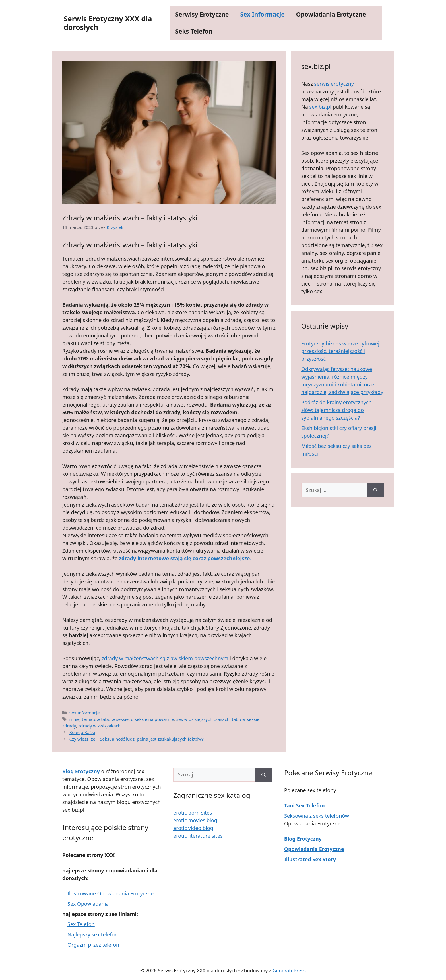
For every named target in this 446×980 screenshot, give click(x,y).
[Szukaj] (376, 490)
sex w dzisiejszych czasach (203, 719)
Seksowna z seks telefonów (317, 816)
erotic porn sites (193, 813)
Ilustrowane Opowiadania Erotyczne (111, 893)
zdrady (69, 726)
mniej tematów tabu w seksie (99, 719)
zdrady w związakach (99, 726)
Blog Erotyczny (303, 839)
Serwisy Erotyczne (202, 14)
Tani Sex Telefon (304, 805)
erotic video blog (193, 828)
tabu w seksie (246, 719)
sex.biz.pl (320, 107)
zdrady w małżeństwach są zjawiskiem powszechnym (165, 658)
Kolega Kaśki (82, 732)
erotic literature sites (198, 836)
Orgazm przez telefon (93, 945)
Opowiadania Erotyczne (331, 14)
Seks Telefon (194, 31)
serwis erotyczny (334, 84)
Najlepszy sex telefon (93, 934)
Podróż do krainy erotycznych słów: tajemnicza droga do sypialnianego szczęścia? (336, 410)
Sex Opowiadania (88, 904)
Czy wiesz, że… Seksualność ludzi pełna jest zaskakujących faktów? (136, 739)
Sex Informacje (262, 14)
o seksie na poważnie (152, 719)
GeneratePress (289, 970)
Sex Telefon (81, 924)
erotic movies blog (195, 820)
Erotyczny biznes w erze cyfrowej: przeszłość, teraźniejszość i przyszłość (341, 351)
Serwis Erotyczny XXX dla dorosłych (108, 23)
